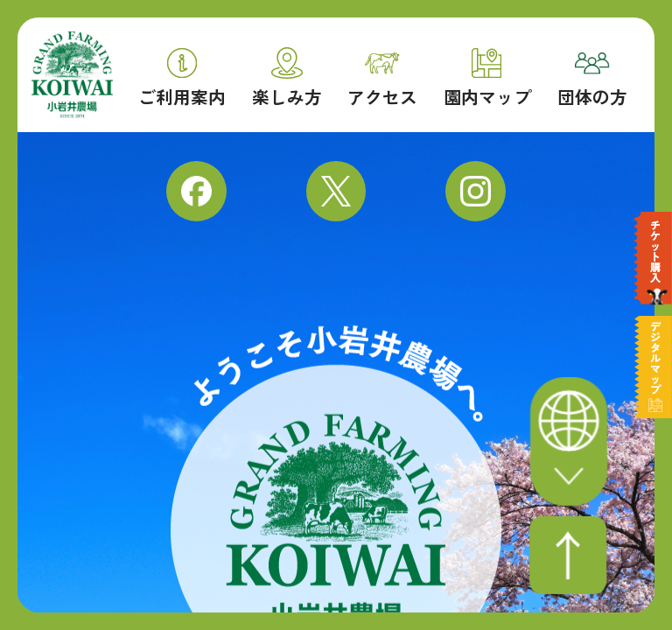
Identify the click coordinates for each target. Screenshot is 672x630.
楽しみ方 (287, 77)
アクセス (382, 80)
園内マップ (487, 78)
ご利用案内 (182, 78)
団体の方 (592, 80)
